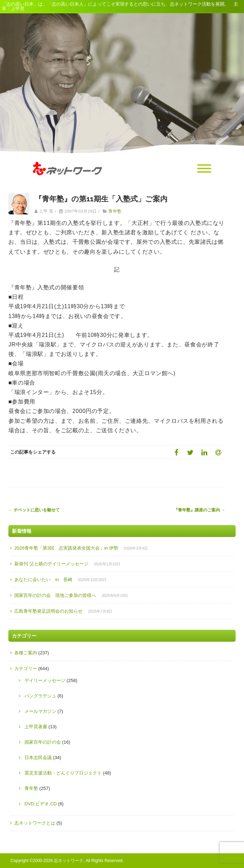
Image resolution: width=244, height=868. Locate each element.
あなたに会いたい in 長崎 (43, 580)
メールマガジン (40, 711)
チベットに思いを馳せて (34, 510)
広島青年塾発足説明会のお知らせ (48, 611)
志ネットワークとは (35, 823)
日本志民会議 (38, 757)
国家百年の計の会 (43, 742)
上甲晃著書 (36, 727)
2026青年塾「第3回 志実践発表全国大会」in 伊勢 (66, 548)
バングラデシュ (40, 696)
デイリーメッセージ (45, 680)
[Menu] (204, 169)
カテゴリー (26, 669)
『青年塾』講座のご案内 (199, 510)
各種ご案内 (26, 653)
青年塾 (115, 211)
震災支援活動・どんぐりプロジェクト (63, 773)
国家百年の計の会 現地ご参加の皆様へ (55, 595)
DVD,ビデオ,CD (41, 804)
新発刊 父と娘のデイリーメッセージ (51, 564)
